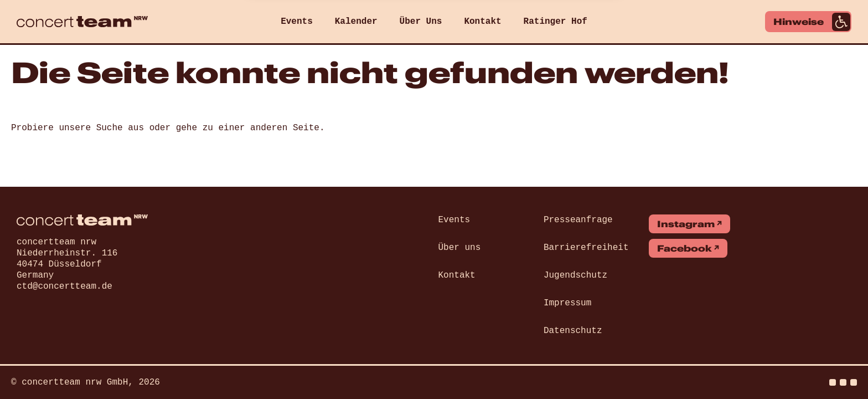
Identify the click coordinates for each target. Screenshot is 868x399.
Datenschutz (573, 331)
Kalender (356, 22)
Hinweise (812, 22)
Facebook (684, 248)
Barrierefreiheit (586, 248)
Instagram (686, 224)
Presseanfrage (578, 220)
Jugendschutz (575, 275)
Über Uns (421, 22)
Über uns (460, 248)
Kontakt (482, 22)
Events (297, 22)
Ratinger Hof (556, 22)
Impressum (567, 303)
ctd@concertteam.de (64, 287)
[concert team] (82, 22)
